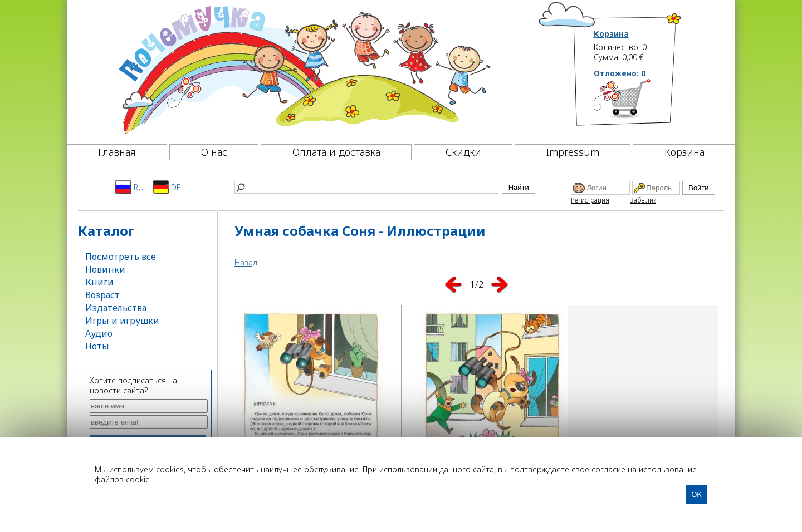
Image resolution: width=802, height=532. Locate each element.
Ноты (97, 346)
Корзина (611, 34)
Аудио (99, 333)
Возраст (102, 295)
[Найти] (366, 187)
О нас (214, 152)
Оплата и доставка (336, 152)
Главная (117, 152)
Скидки (463, 152)
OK (696, 494)
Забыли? (643, 200)
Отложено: (620, 73)
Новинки (105, 269)
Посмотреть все (121, 257)
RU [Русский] (129, 187)
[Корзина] (638, 103)
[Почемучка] (303, 69)
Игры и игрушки (122, 321)
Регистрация (590, 200)
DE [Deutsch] (167, 187)
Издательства (116, 308)
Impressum (573, 152)
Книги (99, 282)
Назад (246, 262)
